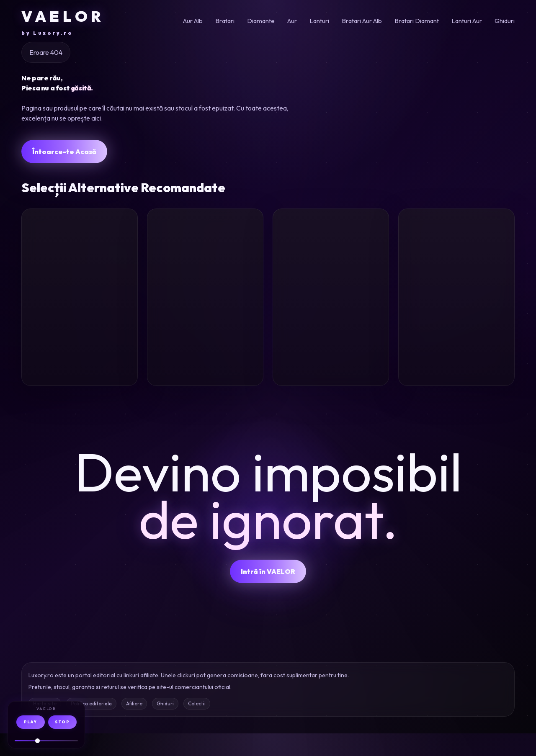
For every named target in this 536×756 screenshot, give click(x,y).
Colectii (197, 726)
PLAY (30, 722)
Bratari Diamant (417, 21)
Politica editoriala (91, 726)
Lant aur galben (200, 329)
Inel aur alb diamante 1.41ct (325, 335)
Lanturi (319, 21)
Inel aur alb (438, 329)
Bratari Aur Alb (362, 21)
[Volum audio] (46, 741)
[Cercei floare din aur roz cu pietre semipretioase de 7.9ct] (80, 257)
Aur (292, 21)
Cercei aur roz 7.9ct (69, 335)
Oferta (115, 393)
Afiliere (134, 726)
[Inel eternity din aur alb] (456, 257)
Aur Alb (193, 21)
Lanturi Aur (467, 21)
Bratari (225, 21)
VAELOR (63, 22)
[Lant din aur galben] (205, 257)
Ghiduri (505, 21)
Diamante (261, 21)
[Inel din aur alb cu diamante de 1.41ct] (331, 257)
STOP (62, 722)
